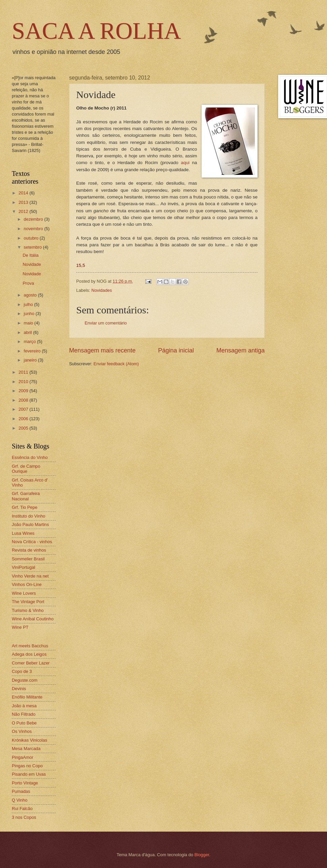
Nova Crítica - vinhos (32, 542)
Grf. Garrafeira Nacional (26, 496)
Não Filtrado (24, 714)
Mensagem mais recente (102, 350)
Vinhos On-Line (27, 584)
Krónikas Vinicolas (29, 740)
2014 (24, 193)
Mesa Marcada (26, 749)
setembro (33, 247)
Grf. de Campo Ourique (26, 469)
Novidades (102, 290)
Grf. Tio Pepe (25, 507)
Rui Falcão (22, 809)
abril (28, 332)
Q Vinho (20, 800)
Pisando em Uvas (29, 774)
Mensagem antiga (241, 350)
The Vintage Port (28, 602)
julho (29, 304)
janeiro (31, 360)
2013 (24, 202)
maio (29, 323)
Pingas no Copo (27, 766)
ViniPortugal (23, 567)
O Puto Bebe (24, 723)
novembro (34, 229)
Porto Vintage (25, 783)
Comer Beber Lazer (31, 663)
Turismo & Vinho (28, 610)
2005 (24, 428)
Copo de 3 (22, 671)
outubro (32, 238)
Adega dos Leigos (29, 654)
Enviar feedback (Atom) (116, 364)
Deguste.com (25, 680)
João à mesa (24, 706)
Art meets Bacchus (30, 646)
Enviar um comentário (106, 323)
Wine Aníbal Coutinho (33, 619)
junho (29, 314)
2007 (24, 409)
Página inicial (176, 350)
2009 (24, 391)
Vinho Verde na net (30, 576)
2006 (24, 419)
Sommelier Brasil (28, 559)
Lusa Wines (23, 533)
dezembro (34, 219)
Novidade (32, 264)
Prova (28, 283)
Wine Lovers (24, 593)
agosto (31, 295)
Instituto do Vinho (28, 516)
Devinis (19, 689)
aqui (185, 163)
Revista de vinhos (29, 550)
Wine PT (20, 627)
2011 (24, 372)
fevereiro (33, 351)
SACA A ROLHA (96, 31)
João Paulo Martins (30, 524)
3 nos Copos (24, 817)
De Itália (31, 255)
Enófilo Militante (27, 697)
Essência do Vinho (30, 457)
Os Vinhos (22, 731)
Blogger (202, 855)
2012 (24, 211)
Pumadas (21, 791)
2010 (24, 382)
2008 (24, 400)
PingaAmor (23, 757)
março (30, 342)
